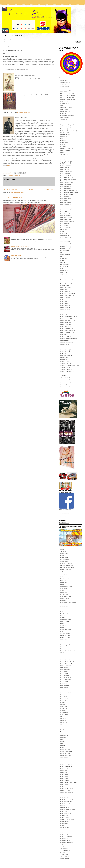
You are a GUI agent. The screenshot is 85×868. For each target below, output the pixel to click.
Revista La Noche (65, 313)
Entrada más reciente (10, 189)
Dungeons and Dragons (66, 125)
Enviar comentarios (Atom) (17, 193)
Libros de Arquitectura (66, 177)
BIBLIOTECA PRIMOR (66, 98)
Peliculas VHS (64, 266)
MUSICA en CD (64, 247)
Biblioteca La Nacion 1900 (67, 96)
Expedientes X (64, 142)
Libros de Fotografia (65, 189)
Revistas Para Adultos (66, 342)
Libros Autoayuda (65, 172)
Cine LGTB (63, 109)
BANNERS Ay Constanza (67, 92)
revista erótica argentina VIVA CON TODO (22, 238)
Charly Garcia (64, 104)
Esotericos (63, 140)
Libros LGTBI (64, 212)
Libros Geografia (65, 204)
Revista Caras (64, 292)
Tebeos (62, 375)
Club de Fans (64, 111)
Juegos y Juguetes (65, 162)
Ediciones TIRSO (65, 127)
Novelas (62, 260)
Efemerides (63, 129)
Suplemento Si (64, 367)
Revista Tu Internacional (66, 329)
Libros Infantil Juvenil (66, 208)
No (61, 253)
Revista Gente (64, 303)
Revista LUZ (63, 315)
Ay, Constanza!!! (64, 513)
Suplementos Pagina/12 (66, 371)
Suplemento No (64, 363)
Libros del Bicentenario (66, 194)
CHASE (62, 105)
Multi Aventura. (64, 241)
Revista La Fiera (65, 309)
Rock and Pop (64, 344)
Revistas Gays (64, 340)
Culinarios (63, 119)
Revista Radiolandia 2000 (67, 321)
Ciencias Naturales (65, 107)
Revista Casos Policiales (67, 294)
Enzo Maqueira (64, 135)
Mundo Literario (64, 243)
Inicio (31, 189)
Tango (62, 373)
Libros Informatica (65, 210)
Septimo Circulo (64, 352)
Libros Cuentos (64, 176)
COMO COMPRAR (65, 515)
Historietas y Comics (66, 158)
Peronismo (63, 270)
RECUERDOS (64, 286)
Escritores (11, 175)
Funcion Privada (64, 150)
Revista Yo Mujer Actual (66, 332)
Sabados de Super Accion (67, 348)
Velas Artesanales (65, 383)
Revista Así (63, 290)
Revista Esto (64, 299)
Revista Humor (64, 305)
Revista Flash (64, 301)
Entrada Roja (64, 133)
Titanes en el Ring (65, 379)
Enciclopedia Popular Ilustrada (68, 131)
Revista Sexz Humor (66, 323)
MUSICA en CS (64, 249)
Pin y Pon (63, 274)
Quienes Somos (64, 517)
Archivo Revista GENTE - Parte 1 (13, 198)
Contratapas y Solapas (66, 115)
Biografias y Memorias (66, 100)
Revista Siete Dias (65, 325)
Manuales (63, 233)
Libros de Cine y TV (65, 183)
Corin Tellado (64, 117)
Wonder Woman (64, 387)
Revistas (63, 334)
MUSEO (62, 245)
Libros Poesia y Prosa (66, 220)
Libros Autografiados (66, 174)
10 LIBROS (63, 80)
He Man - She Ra (65, 156)
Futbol (62, 152)
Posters (62, 276)
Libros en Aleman (65, 196)
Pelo (61, 268)
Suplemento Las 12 (65, 362)
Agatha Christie (64, 82)
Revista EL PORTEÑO (66, 295)
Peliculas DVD (64, 264)
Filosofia (62, 146)
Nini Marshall (64, 251)
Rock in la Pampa (65, 346)
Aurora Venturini (64, 88)
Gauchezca (63, 154)
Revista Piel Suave (65, 319)
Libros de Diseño (65, 185)
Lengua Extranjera (65, 166)
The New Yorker (64, 377)
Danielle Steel (64, 121)
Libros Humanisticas (65, 206)
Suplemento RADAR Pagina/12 (68, 365)
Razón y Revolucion (65, 284)
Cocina (62, 113)
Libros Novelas (18, 175)
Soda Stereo (63, 358)
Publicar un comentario (12, 182)
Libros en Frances (65, 198)
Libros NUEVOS (64, 218)
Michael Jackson (65, 237)
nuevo (62, 262)
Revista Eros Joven (65, 297)
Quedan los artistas (65, 282)
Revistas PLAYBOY (16, 255)
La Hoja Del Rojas (65, 164)
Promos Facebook (65, 278)
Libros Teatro (64, 224)
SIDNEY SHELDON (65, 356)
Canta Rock (63, 102)
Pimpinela (63, 272)
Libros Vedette (64, 225)
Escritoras (63, 137)
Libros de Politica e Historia (67, 190)
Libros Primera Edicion (66, 222)
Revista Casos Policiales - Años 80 (20, 247)
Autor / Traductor (65, 90)
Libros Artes (63, 170)
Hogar (62, 160)
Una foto (62, 381)
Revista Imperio (64, 307)
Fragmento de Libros (66, 148)
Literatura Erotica (65, 227)
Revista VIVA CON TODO (67, 330)
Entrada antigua (49, 189)
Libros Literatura (64, 214)
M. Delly (62, 231)
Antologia (63, 84)
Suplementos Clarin (65, 369)
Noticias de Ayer (64, 255)
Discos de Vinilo (64, 123)
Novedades (63, 258)
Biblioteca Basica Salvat (66, 94)
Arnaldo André (64, 86)
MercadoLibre (64, 235)
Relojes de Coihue (65, 288)
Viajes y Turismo (65, 385)
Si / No (62, 354)
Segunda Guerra (65, 350)
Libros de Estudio (65, 187)
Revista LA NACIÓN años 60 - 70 (69, 311)
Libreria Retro (64, 168)
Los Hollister (63, 229)
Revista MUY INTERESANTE (68, 317)
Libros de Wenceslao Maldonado (69, 192)
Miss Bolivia (63, 239)
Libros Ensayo (64, 202)
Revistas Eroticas (65, 336)
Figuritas (63, 144)
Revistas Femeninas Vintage (68, 338)
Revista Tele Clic (65, 327)
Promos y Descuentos (66, 280)
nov (61, 257)
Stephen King (64, 360)
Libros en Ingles (64, 200)
